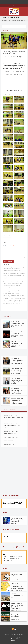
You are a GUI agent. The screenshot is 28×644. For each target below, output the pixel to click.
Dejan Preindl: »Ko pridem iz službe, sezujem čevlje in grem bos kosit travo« (17, 371)
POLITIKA (17, 18)
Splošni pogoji (14, 638)
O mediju (7, 638)
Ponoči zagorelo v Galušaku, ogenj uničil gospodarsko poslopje (18, 521)
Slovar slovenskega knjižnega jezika (14, 547)
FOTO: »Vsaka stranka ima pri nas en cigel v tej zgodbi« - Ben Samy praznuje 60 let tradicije (17, 391)
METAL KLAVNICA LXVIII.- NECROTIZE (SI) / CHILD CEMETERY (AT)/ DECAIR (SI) (17, 606)
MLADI (19, 20)
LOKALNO (5, 18)
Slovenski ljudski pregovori (11, 495)
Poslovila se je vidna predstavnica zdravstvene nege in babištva (17, 334)
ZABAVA (23, 20)
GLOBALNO (11, 18)
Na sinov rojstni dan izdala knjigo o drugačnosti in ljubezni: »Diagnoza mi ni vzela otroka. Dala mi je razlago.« (17, 401)
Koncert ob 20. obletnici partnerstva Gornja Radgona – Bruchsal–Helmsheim (18, 586)
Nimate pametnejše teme (10, 434)
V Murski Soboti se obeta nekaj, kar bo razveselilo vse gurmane (17, 344)
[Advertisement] (14, 471)
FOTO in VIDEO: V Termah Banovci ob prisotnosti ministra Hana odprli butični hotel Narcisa (17, 361)
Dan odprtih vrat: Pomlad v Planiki (16, 616)
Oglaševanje (14, 640)
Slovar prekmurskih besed (11, 529)
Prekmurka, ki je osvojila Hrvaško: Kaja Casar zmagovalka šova (18, 324)
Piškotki (21, 638)
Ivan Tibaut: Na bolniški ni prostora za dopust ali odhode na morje (17, 381)
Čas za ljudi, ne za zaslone (16, 575)
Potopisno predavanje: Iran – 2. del (17, 595)
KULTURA (14, 20)
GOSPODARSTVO (6, 20)
